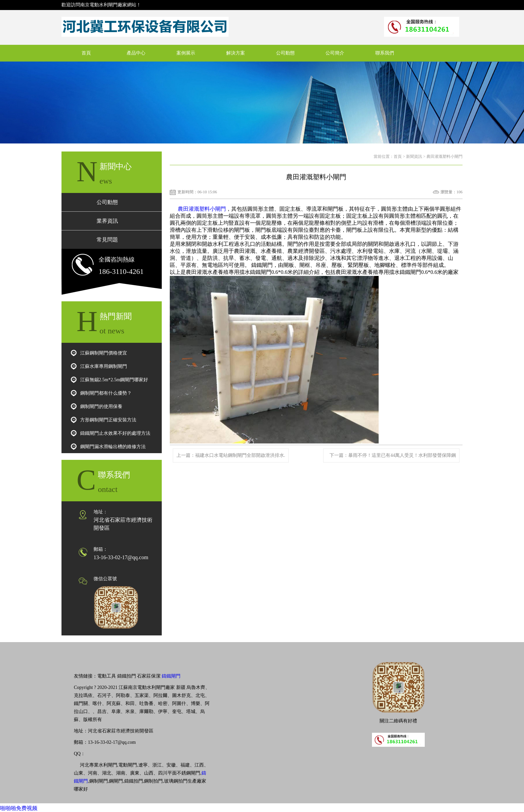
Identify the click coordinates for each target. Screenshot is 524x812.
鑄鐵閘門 (171, 676)
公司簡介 (335, 53)
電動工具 (107, 676)
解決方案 (236, 53)
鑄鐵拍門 (127, 676)
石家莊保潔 (149, 676)
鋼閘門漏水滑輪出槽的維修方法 (113, 447)
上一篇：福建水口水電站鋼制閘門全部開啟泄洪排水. (231, 455)
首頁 (86, 53)
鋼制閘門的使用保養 (101, 407)
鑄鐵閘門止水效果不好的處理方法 (115, 433)
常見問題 (107, 240)
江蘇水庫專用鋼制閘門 (104, 366)
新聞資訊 (414, 157)
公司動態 (285, 53)
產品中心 (136, 53)
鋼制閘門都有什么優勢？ (106, 393)
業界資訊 (107, 221)
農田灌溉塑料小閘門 (202, 209)
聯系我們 (385, 53)
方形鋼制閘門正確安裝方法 (108, 420)
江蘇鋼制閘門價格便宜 (104, 353)
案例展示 (186, 53)
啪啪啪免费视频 (19, 808)
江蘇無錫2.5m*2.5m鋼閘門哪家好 (114, 380)
